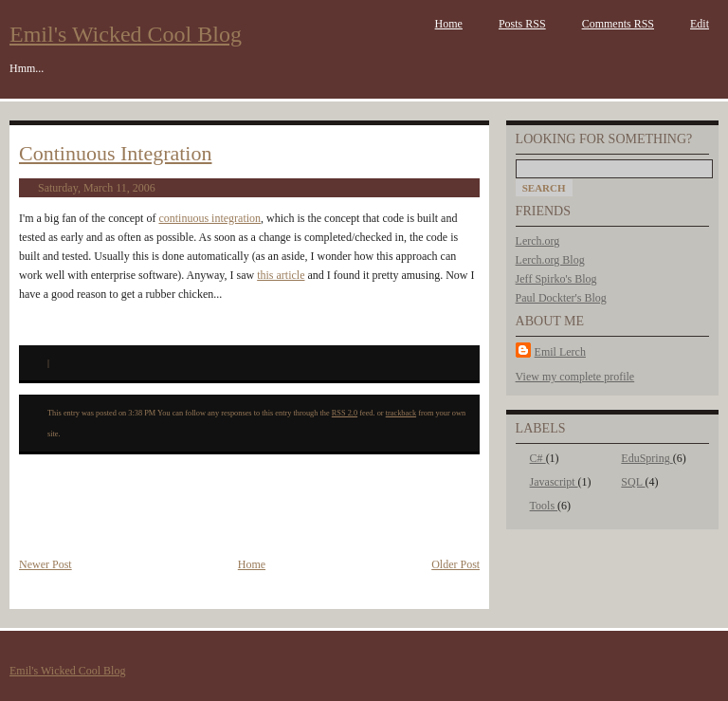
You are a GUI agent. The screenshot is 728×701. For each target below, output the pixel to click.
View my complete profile (575, 377)
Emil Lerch (560, 352)
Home (449, 24)
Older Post (455, 564)
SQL (633, 482)
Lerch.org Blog (550, 260)
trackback (401, 413)
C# (538, 458)
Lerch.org (538, 241)
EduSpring (646, 458)
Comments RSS (618, 24)
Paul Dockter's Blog (561, 298)
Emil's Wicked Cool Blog (126, 34)
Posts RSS (522, 24)
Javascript (554, 482)
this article (281, 275)
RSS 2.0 (345, 413)
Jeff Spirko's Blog (556, 279)
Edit (700, 24)
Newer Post (45, 564)
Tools (544, 506)
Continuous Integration (115, 153)
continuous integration (209, 218)
